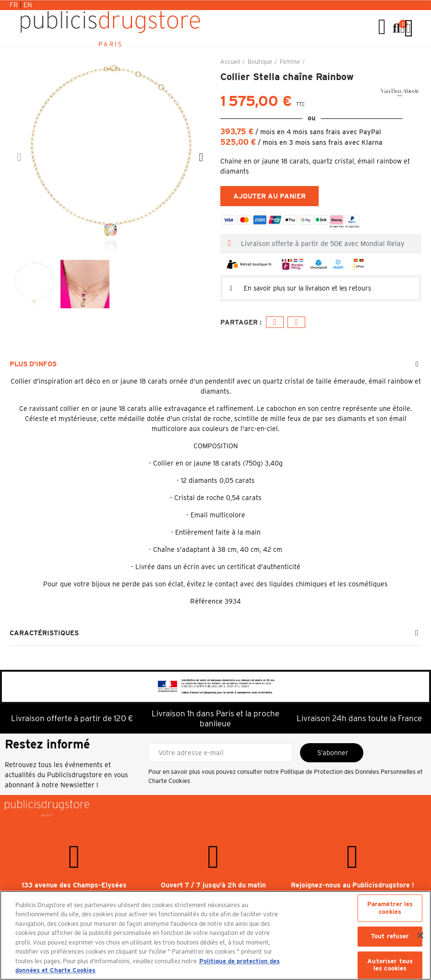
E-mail (296, 322)
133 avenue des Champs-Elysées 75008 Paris (74, 890)
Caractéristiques (44, 633)
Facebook (275, 322)
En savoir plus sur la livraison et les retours (312, 288)
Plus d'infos (33, 364)
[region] (215, 935)
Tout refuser (390, 937)
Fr (15, 5)
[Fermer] (420, 935)
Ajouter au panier (269, 196)
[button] (19, 157)
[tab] (321, 288)
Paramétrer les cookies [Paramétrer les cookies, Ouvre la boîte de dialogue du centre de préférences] (390, 908)
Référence (206, 601)
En (28, 5)
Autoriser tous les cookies (390, 965)
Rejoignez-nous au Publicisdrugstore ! (353, 886)
